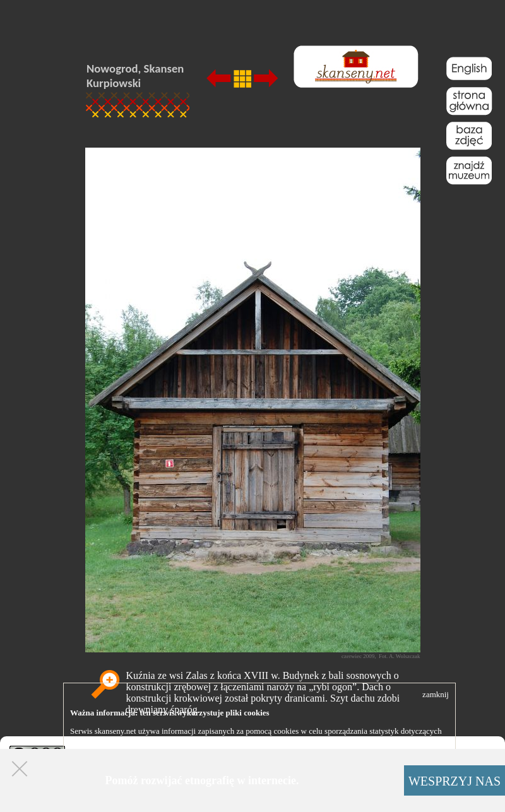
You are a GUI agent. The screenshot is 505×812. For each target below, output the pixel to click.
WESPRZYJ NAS (454, 781)
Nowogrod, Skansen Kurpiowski (135, 76)
